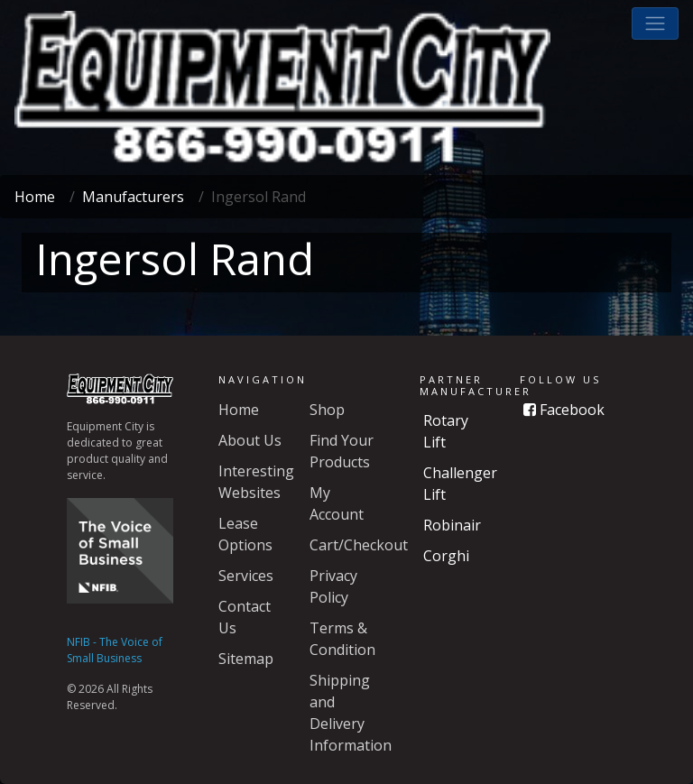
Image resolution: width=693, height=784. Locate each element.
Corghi (446, 556)
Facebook (564, 410)
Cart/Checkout (359, 545)
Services (246, 576)
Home (35, 197)
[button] (655, 23)
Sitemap (246, 659)
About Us (250, 440)
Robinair (452, 525)
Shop (327, 410)
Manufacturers (133, 197)
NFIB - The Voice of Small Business (115, 650)
